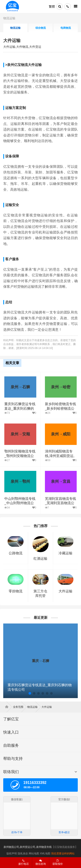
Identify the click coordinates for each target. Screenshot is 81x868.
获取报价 (58, 862)
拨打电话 (24, 862)
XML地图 (45, 854)
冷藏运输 (65, 553)
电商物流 (66, 28)
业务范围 (20, 707)
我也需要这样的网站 (63, 854)
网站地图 (34, 854)
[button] (30, 693)
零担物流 (16, 591)
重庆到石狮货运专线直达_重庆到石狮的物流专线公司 (20, 408)
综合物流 (40, 28)
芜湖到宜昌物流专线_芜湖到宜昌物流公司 (60, 503)
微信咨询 (39, 864)
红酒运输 (40, 559)
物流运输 (9, 18)
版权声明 (12, 854)
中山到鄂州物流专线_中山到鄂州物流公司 (20, 503)
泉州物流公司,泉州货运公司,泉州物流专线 (28, 847)
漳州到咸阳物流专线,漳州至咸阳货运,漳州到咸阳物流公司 (60, 456)
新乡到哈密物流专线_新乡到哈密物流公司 (60, 408)
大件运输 (12, 40)
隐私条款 (23, 854)
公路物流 (16, 553)
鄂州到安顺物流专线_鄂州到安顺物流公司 (20, 456)
